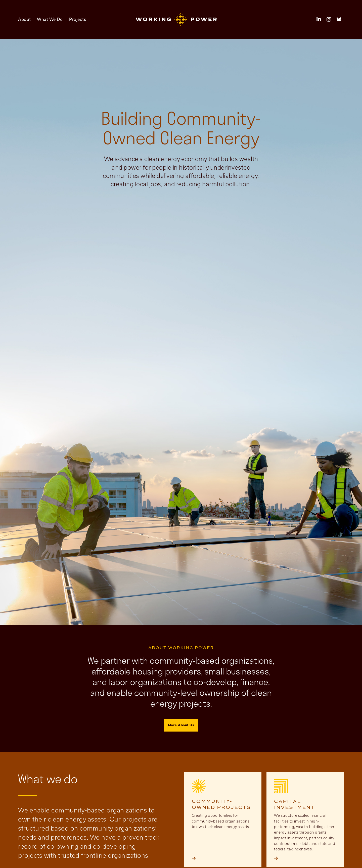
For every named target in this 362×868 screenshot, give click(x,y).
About (25, 19)
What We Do (50, 19)
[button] (181, 19)
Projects (78, 19)
